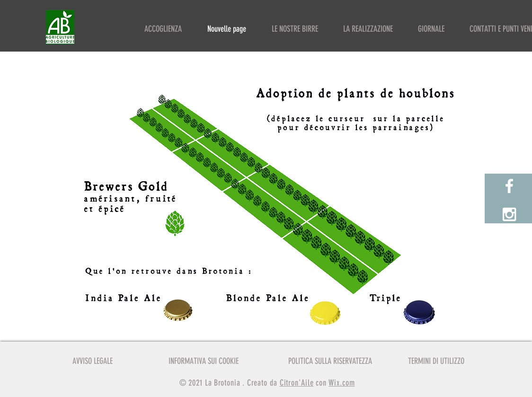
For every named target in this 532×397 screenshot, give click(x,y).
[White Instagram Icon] (509, 214)
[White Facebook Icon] (509, 186)
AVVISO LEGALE (93, 361)
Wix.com (341, 383)
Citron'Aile (297, 383)
